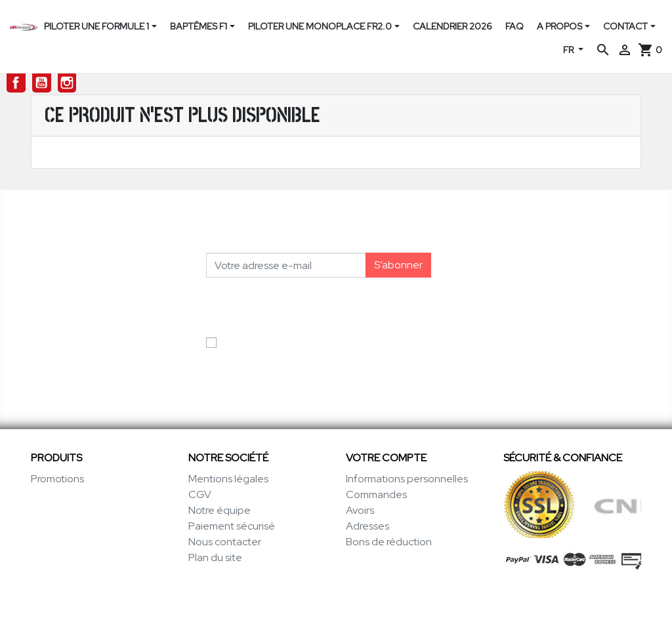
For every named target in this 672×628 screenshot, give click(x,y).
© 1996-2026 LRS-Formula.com (336, 604)
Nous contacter (225, 542)
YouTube (42, 83)
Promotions (57, 479)
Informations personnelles (407, 479)
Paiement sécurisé (232, 526)
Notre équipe (220, 510)
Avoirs (360, 510)
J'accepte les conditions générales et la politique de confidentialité (315, 350)
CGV (200, 494)
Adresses (367, 526)
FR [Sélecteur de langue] (569, 50)
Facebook (16, 83)
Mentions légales (228, 479)
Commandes (376, 494)
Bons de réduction (389, 542)
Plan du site (215, 557)
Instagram (67, 83)
